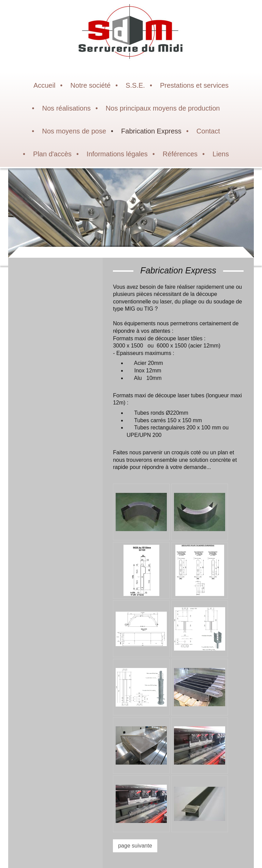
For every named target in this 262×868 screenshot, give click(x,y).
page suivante (135, 846)
